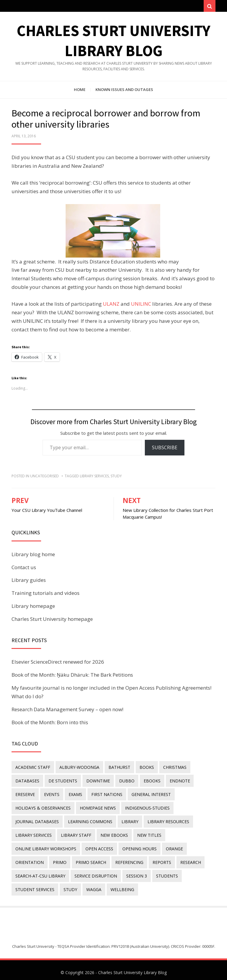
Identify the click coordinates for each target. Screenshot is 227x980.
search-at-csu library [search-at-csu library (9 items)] (40, 872)
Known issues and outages (124, 91)
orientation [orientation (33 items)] (29, 859)
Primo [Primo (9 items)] (59, 859)
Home (80, 91)
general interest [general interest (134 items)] (147, 794)
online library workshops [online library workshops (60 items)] (46, 846)
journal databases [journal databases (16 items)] (37, 820)
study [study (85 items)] (69, 885)
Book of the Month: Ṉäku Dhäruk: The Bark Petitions (72, 676)
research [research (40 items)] (186, 859)
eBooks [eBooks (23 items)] (148, 781)
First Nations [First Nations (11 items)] (104, 794)
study (116, 477)
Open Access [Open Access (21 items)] (98, 846)
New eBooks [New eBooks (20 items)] (112, 833)
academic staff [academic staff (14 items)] (33, 768)
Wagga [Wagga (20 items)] (92, 885)
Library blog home (33, 556)
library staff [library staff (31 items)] (75, 833)
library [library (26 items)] (128, 820)
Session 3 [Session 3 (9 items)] (134, 872)
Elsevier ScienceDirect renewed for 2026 (58, 663)
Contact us (24, 568)
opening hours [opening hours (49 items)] (137, 846)
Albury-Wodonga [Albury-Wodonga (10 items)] (78, 768)
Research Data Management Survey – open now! (67, 711)
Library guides (29, 581)
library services (94, 477)
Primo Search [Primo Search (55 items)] (89, 859)
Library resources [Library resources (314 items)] (165, 820)
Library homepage (33, 607)
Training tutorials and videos (46, 594)
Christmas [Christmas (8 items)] (171, 768)
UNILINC (141, 305)
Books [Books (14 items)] (144, 768)
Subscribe (165, 449)
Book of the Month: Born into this (50, 724)
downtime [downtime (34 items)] (96, 781)
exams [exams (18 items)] (73, 794)
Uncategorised (44, 477)
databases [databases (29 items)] (27, 781)
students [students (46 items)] (164, 872)
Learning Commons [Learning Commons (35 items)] (89, 820)
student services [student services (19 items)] (35, 885)
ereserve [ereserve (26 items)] (25, 794)
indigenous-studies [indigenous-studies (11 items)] (145, 807)
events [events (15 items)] (51, 794)
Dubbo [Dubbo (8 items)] (124, 781)
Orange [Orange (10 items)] (171, 846)
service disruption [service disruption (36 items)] (95, 872)
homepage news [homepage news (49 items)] (97, 807)
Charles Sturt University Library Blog (132, 967)
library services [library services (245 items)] (33, 833)
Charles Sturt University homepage (52, 620)
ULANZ (111, 305)
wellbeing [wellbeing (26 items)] (119, 885)
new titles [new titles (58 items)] (146, 833)
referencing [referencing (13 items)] (126, 859)
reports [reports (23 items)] (158, 859)
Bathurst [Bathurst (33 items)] (117, 768)
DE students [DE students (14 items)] (62, 781)
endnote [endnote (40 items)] (175, 781)
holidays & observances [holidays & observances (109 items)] (43, 807)
